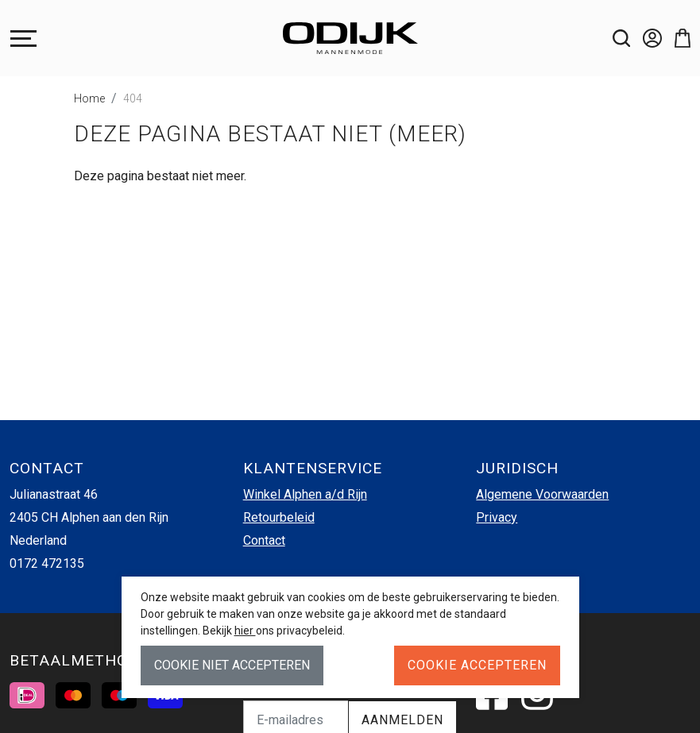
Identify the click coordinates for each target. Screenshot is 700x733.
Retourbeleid (279, 517)
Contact (264, 540)
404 (133, 98)
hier (245, 631)
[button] (676, 38)
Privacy (497, 517)
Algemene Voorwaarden (542, 494)
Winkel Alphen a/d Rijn (305, 494)
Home (89, 98)
